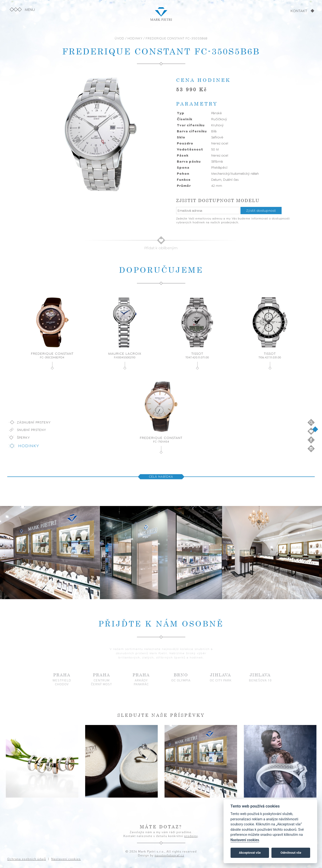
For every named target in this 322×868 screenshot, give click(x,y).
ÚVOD (120, 38)
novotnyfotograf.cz (169, 855)
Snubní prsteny (32, 430)
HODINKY (135, 38)
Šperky (23, 438)
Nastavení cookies (245, 840)
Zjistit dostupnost (261, 211)
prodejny (191, 836)
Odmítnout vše (291, 853)
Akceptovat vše (250, 853)
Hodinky (29, 446)
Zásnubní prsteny (34, 422)
